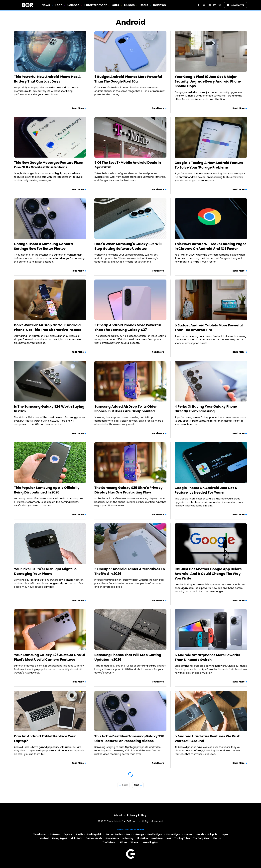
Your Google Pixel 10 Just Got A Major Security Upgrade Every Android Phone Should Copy (208, 81)
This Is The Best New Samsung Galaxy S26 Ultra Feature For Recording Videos (129, 739)
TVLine (124, 842)
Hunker (188, 834)
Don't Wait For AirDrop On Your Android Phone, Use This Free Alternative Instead (48, 327)
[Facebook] (199, 5)
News (46, 5)
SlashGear (157, 838)
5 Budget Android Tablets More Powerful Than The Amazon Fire (209, 328)
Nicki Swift (76, 838)
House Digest (173, 834)
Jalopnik (212, 834)
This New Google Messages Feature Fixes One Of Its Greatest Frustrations (48, 165)
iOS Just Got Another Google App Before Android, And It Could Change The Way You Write (208, 574)
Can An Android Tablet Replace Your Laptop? (45, 739)
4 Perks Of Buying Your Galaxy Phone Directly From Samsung (206, 409)
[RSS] (220, 5)
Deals (144, 5)
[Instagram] (209, 5)
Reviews (160, 5)
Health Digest (155, 834)
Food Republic (94, 834)
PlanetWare (112, 838)
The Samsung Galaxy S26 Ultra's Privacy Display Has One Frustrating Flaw (129, 490)
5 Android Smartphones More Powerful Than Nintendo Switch (207, 657)
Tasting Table (182, 838)
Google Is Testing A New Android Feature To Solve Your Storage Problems (209, 165)
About (118, 815)
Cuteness (55, 834)
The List (217, 838)
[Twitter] (204, 5)
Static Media (114, 821)
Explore (68, 834)
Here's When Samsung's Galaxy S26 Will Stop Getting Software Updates (128, 246)
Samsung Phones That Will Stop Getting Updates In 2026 (128, 657)
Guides (129, 5)
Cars (115, 5)
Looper (224, 834)
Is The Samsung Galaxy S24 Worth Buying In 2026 (49, 409)
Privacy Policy (137, 815)
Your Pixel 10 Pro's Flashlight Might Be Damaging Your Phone (45, 571)
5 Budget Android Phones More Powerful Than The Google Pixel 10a (128, 79)
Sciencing (128, 838)
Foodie (79, 834)
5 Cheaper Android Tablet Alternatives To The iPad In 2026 (130, 571)
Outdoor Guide (94, 838)
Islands (200, 834)
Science (73, 5)
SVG (169, 838)
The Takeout (109, 842)
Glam (129, 834)
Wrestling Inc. (151, 842)
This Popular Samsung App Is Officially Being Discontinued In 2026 (47, 490)
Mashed (44, 838)
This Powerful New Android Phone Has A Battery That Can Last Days (47, 79)
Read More (78, 108)
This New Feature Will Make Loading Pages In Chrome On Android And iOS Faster (210, 246)
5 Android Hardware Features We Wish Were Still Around (207, 739)
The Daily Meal (201, 838)
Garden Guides (114, 834)
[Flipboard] (215, 5)
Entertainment (96, 5)
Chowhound (40, 834)
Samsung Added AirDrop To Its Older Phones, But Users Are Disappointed (126, 409)
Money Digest (60, 838)
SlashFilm (142, 838)
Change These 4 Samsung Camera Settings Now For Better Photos (43, 246)
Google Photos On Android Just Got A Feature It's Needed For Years (206, 490)
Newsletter (236, 5)
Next (137, 785)
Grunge (140, 834)
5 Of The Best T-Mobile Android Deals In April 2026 (128, 165)
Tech (59, 5)
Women (135, 842)
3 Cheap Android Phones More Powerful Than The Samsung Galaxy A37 (128, 327)
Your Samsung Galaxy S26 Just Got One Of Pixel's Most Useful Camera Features (50, 657)
